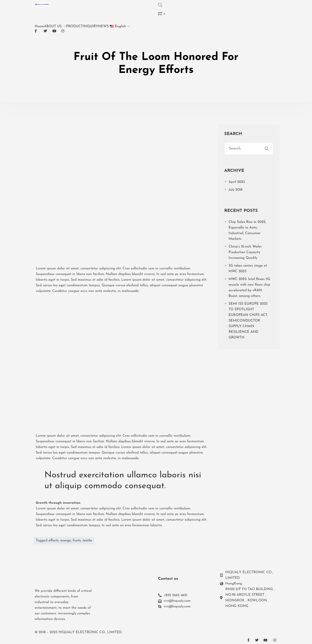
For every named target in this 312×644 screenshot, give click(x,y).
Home (39, 26)
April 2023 (237, 182)
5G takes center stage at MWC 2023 (248, 269)
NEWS (103, 26)
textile (87, 541)
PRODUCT (75, 26)
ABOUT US (53, 26)
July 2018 (236, 190)
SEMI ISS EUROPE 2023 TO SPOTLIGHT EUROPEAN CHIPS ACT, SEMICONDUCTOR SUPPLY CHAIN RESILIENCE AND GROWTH (248, 321)
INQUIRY (90, 26)
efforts (54, 541)
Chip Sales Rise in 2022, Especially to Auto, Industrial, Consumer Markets (247, 230)
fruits (77, 541)
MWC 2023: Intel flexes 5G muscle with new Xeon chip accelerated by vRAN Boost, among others (249, 288)
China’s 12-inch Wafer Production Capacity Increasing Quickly (245, 252)
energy (66, 541)
